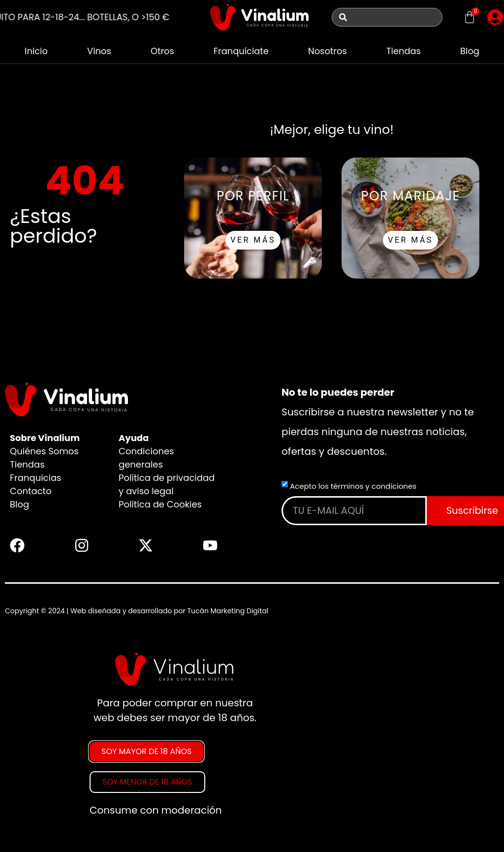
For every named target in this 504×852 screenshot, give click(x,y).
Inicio (36, 51)
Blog (470, 51)
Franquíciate (241, 51)
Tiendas (404, 51)
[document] (252, 739)
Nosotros (328, 51)
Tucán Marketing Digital (228, 611)
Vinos (99, 51)
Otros (162, 51)
